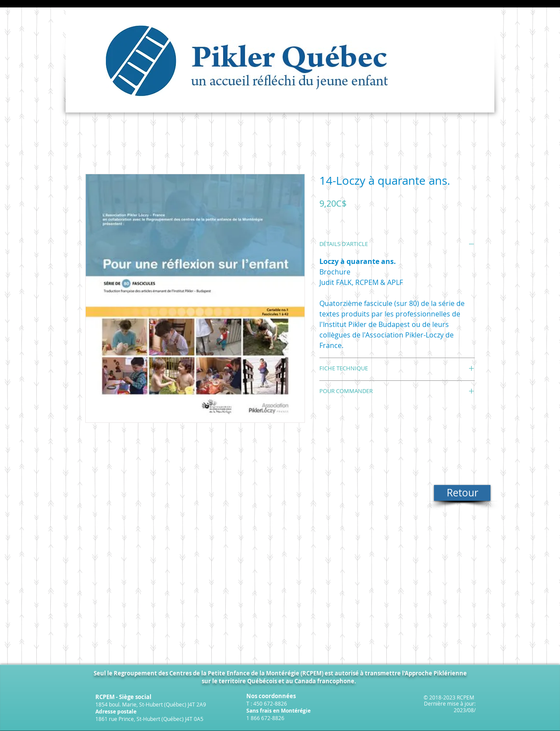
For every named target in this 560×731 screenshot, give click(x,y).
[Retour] (462, 493)
